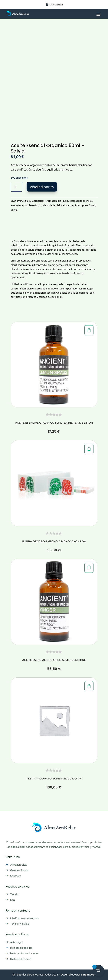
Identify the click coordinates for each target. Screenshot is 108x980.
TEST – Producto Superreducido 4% (54, 779)
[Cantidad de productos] (16, 187)
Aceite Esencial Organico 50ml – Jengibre (54, 660)
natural (65, 205)
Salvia (14, 210)
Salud (92, 205)
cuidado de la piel (50, 205)
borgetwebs (88, 975)
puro (85, 205)
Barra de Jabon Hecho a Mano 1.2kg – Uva (54, 541)
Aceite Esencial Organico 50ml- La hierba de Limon (54, 423)
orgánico (76, 205)
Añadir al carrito (42, 187)
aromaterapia (19, 205)
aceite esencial (84, 201)
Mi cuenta (56, 5)
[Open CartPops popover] (99, 971)
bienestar (33, 205)
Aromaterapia (53, 201)
